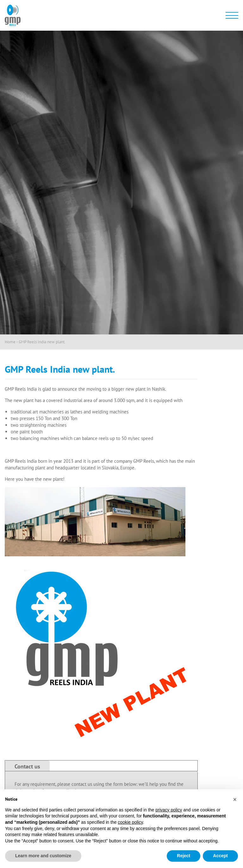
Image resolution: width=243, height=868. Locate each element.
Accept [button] (220, 856)
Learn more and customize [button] (43, 856)
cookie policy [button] (130, 822)
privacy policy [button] (169, 810)
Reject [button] (184, 856)
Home (10, 342)
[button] (235, 799)
